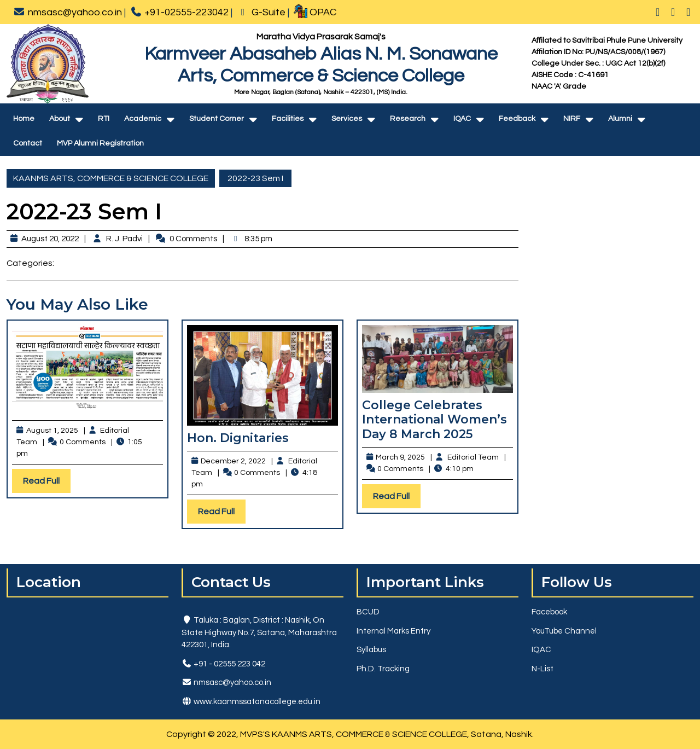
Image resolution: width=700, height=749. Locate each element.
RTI (104, 119)
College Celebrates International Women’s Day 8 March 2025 (434, 420)
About (60, 119)
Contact (28, 143)
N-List (542, 669)
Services (347, 119)
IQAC (462, 119)
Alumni (620, 119)
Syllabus (371, 650)
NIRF (572, 119)
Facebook (549, 612)
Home (24, 119)
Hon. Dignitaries (238, 438)
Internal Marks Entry (393, 631)
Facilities (288, 119)
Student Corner (217, 119)
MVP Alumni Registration (100, 143)
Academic (143, 119)
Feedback (517, 119)
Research (408, 119)
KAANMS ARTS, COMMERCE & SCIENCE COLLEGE (111, 178)
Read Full (47, 483)
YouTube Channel (564, 631)
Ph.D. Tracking (383, 669)
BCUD (368, 612)
